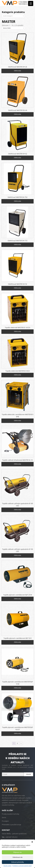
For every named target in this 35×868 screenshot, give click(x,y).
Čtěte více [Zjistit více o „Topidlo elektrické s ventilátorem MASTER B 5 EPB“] (18, 421)
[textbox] (13, 16)
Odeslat (28, 774)
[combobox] (13, 16)
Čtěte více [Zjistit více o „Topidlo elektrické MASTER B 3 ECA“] (18, 375)
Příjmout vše (17, 852)
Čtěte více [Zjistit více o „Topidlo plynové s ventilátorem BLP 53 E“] (18, 642)
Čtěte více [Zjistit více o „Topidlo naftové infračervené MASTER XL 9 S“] (18, 464)
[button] (32, 842)
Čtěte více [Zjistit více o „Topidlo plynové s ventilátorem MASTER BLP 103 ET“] (18, 734)
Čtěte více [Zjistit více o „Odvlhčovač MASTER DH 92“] (18, 288)
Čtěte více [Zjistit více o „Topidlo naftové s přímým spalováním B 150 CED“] (18, 555)
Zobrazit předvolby (18, 862)
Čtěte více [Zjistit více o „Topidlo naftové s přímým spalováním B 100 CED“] (18, 510)
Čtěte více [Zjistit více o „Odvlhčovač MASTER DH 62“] (18, 158)
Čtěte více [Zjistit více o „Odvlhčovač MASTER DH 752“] (18, 201)
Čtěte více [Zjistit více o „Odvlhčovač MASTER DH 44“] (18, 114)
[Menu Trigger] (31, 3)
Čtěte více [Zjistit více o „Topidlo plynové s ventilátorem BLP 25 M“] (18, 599)
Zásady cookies (8, 866)
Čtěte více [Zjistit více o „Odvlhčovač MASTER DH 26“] (18, 71)
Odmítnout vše (18, 857)
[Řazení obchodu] (13, 28)
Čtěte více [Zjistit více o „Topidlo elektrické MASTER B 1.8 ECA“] (18, 332)
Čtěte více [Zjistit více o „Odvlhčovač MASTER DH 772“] (18, 245)
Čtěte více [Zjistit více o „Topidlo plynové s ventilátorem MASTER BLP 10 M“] (18, 688)
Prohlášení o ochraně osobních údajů (22, 866)
